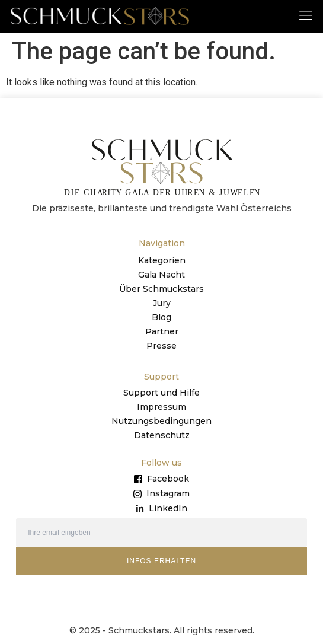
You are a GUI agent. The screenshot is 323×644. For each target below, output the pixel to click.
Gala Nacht (161, 275)
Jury (162, 303)
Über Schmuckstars (161, 289)
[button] (306, 15)
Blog (161, 317)
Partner (162, 331)
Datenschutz (162, 435)
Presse (161, 346)
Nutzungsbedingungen (161, 421)
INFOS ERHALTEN (161, 561)
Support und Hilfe (161, 393)
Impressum (161, 407)
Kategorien (162, 260)
